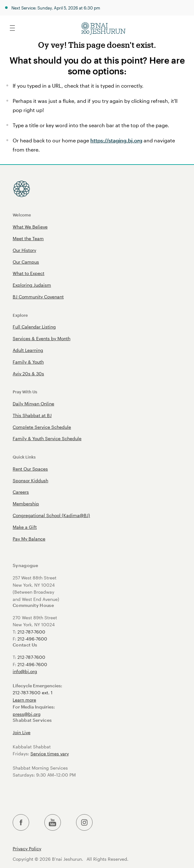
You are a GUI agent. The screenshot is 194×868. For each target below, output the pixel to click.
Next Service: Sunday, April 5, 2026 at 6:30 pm (56, 8)
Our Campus (26, 262)
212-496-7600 (32, 639)
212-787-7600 (31, 632)
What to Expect (29, 273)
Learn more (24, 700)
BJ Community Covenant (38, 297)
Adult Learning (28, 350)
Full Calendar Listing (34, 327)
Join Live (22, 732)
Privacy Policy (27, 849)
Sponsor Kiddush (30, 481)
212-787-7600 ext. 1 (33, 693)
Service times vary (50, 754)
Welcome (22, 215)
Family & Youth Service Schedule (47, 438)
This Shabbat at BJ (32, 415)
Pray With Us (25, 392)
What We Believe (30, 227)
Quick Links (24, 457)
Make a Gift (25, 527)
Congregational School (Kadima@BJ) (51, 515)
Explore (20, 315)
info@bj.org (25, 671)
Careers (21, 492)
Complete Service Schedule (42, 427)
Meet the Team (28, 238)
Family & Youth (28, 362)
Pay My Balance (29, 539)
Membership (26, 504)
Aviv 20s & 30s (28, 374)
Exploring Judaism (32, 285)
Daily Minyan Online (33, 404)
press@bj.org (27, 714)
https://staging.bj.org (116, 140)
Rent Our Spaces (30, 469)
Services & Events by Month (42, 338)
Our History (24, 250)
